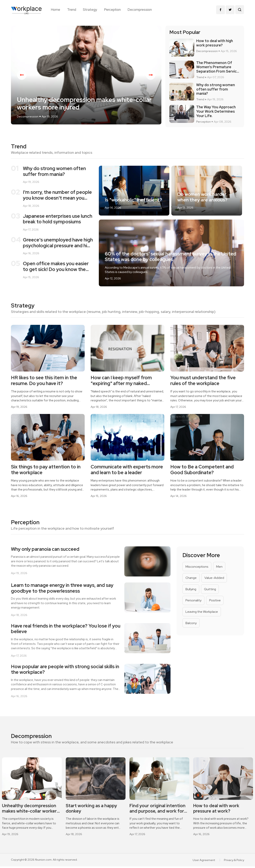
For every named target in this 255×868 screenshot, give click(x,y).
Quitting (210, 591)
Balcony (191, 625)
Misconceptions (197, 568)
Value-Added (215, 579)
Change (191, 579)
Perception (112, 10)
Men (220, 568)
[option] (86, 76)
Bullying (191, 591)
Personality (194, 602)
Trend (72, 10)
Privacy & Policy (234, 862)
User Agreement (204, 862)
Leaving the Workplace (202, 613)
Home (55, 10)
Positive (215, 602)
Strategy (90, 10)
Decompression (140, 10)
